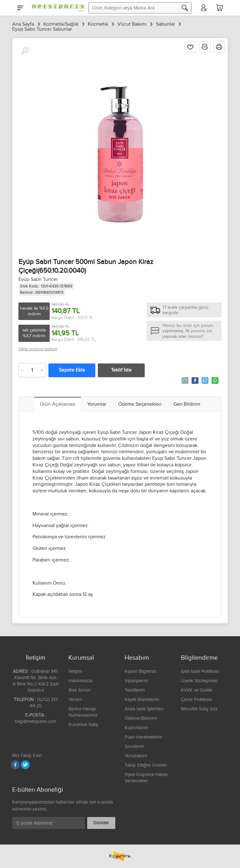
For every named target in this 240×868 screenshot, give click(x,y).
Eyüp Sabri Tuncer (38, 279)
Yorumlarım (136, 756)
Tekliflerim (135, 690)
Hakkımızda (80, 681)
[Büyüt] (25, 51)
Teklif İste (121, 370)
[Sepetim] (220, 8)
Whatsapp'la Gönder (215, 380)
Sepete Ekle (72, 370)
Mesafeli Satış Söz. (200, 709)
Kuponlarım (136, 728)
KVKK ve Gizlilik (197, 690)
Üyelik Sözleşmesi (199, 681)
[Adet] (32, 370)
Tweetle (205, 380)
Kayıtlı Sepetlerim (142, 700)
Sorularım (134, 746)
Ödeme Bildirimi (141, 718)
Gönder (101, 823)
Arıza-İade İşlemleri (144, 709)
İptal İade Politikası (200, 671)
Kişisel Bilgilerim (141, 671)
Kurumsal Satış (83, 725)
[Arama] (185, 8)
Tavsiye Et (185, 380)
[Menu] (20, 8)
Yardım (75, 700)
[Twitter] (25, 765)
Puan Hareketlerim (143, 737)
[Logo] (57, 8)
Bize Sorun (79, 690)
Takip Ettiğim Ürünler (146, 765)
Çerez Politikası (196, 700)
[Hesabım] (203, 8)
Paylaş (195, 380)
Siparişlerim (136, 681)
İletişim (75, 671)
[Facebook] (15, 765)
